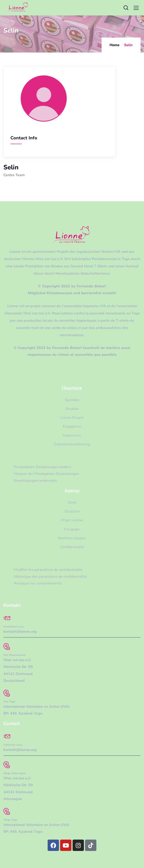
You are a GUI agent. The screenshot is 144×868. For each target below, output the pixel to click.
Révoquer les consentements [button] (38, 583)
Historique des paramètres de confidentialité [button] (50, 577)
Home (115, 45)
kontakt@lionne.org (20, 632)
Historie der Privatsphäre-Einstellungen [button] (46, 474)
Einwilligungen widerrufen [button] (35, 481)
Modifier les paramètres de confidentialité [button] (48, 570)
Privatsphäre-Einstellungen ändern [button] (42, 467)
